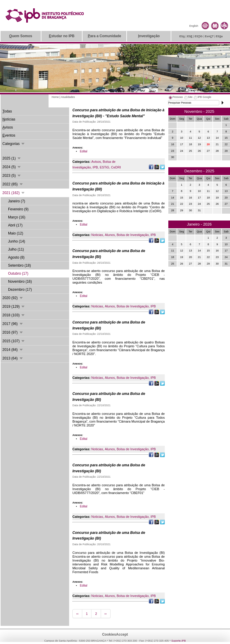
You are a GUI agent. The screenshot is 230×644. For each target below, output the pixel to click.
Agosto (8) (16, 257)
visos (8, 127)
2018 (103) (14, 315)
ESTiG (105, 167)
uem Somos (21, 36)
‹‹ (77, 614)
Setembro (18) (20, 265)
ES (182, 36)
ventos (9, 135)
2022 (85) (13, 184)
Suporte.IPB (179, 641)
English (194, 26)
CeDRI (116, 167)
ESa (219, 36)
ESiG (199, 36)
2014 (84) (13, 350)
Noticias (97, 235)
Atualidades (68, 97)
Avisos (96, 162)
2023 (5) (12, 176)
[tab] (175, 98)
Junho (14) (17, 241)
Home (55, 97)
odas (7, 111)
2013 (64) (13, 358)
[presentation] (175, 98)
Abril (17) (15, 225)
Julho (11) (16, 249)
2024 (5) (12, 167)
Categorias (14, 144)
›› (106, 614)
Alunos (110, 235)
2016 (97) (13, 332)
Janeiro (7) (17, 201)
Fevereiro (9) (18, 209)
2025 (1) (12, 158)
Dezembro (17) (20, 290)
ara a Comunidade (105, 36)
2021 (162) (14, 193)
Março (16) (17, 217)
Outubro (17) (18, 273)
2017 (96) (13, 324)
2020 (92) (13, 298)
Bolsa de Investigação (133, 235)
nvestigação (149, 36)
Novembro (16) (20, 282)
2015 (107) (14, 341)
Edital (84, 151)
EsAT (209, 36)
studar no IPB (62, 36)
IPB (95, 167)
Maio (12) (16, 233)
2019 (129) (14, 307)
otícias (9, 119)
